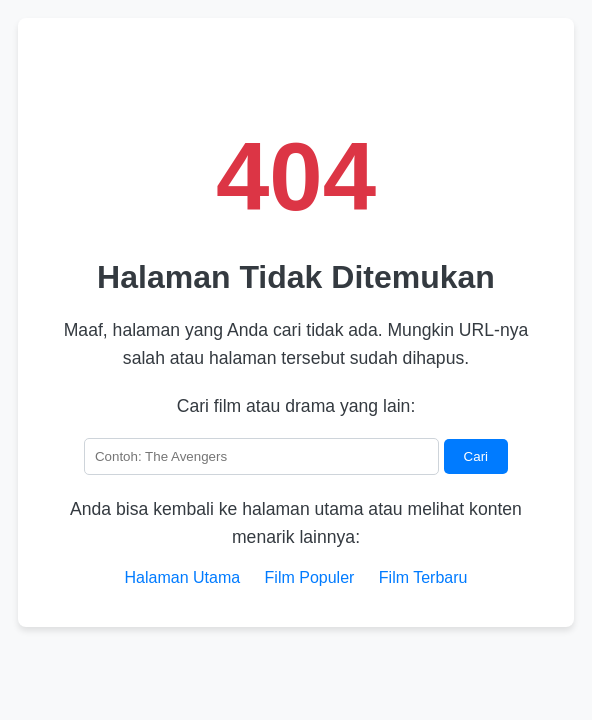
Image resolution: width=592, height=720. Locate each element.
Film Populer (310, 577)
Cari (476, 456)
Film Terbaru (423, 577)
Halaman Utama (183, 577)
